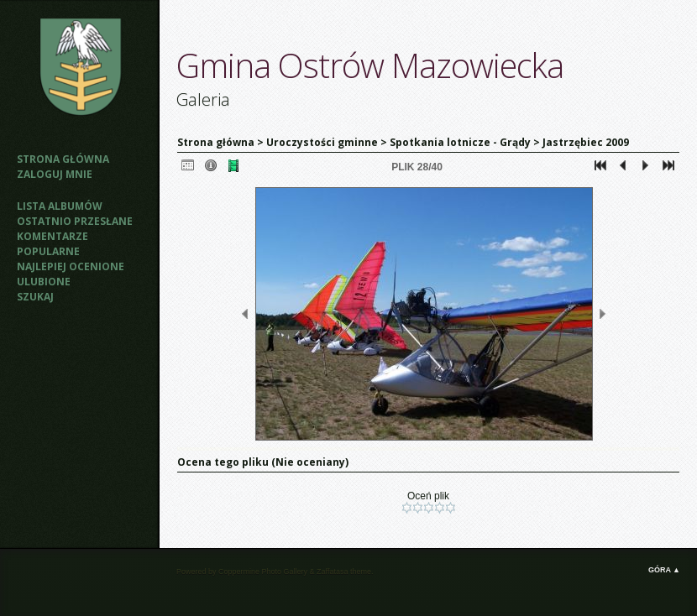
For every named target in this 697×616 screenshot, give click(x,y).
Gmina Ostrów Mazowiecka (370, 65)
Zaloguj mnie (55, 174)
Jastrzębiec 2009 (586, 142)
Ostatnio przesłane (75, 221)
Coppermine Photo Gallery (263, 572)
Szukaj (35, 297)
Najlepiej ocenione (71, 266)
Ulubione (44, 282)
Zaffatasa (332, 572)
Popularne (48, 251)
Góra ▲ (664, 570)
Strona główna (63, 159)
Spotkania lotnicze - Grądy (460, 142)
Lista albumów (60, 206)
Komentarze (52, 236)
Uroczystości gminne (322, 142)
